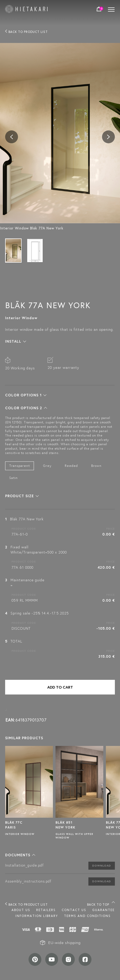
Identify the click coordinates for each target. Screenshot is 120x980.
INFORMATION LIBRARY (37, 916)
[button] (16, 341)
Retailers (46, 910)
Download (102, 866)
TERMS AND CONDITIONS (87, 916)
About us (21, 910)
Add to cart (60, 687)
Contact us (74, 910)
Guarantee (103, 910)
